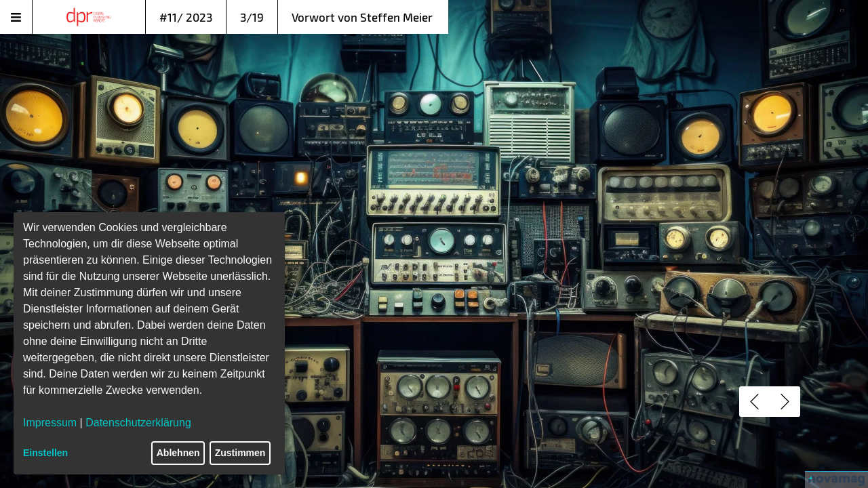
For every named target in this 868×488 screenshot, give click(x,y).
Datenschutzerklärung (138, 423)
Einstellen (45, 453)
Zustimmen (240, 453)
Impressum (50, 423)
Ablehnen (178, 453)
